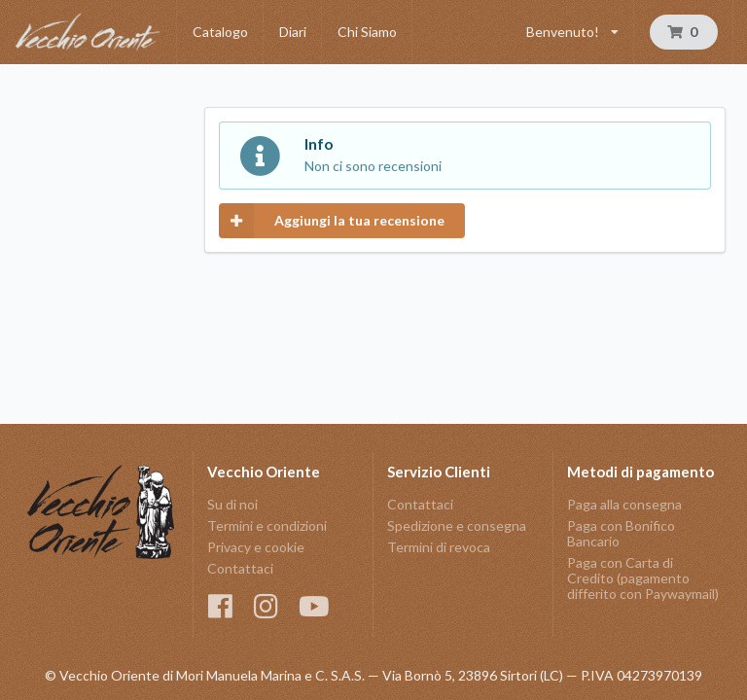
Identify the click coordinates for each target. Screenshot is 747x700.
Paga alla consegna (624, 505)
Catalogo (220, 32)
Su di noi (232, 505)
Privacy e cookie (256, 547)
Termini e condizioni (267, 525)
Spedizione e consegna (457, 525)
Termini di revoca (439, 547)
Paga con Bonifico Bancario (621, 533)
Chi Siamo (367, 32)
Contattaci (240, 568)
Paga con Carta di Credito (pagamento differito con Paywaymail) (643, 578)
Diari (293, 32)
